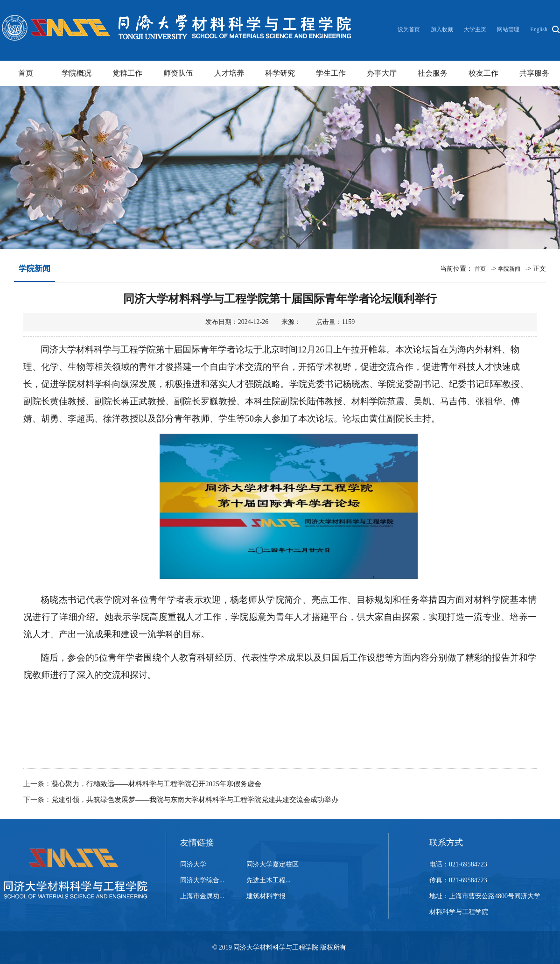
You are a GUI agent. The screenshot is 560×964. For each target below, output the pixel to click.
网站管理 (508, 29)
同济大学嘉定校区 (273, 864)
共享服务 (534, 73)
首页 (26, 73)
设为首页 (409, 29)
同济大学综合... (202, 880)
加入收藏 (443, 29)
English (539, 29)
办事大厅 (382, 73)
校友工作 (483, 73)
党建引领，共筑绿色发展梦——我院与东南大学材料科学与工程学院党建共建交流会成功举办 (195, 800)
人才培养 (229, 73)
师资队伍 (178, 73)
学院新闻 (509, 269)
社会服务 (433, 73)
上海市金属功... (202, 896)
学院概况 (77, 73)
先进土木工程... (269, 880)
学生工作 (331, 73)
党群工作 (127, 73)
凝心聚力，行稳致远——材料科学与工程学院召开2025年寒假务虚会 (156, 784)
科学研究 (280, 73)
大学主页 (475, 29)
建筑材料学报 (266, 896)
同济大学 (193, 864)
